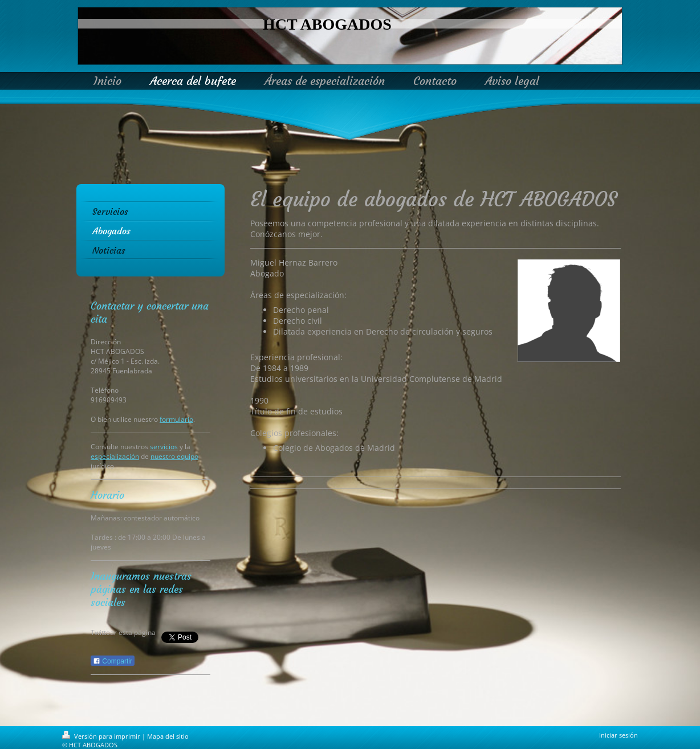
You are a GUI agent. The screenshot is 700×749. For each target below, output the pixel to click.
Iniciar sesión (618, 735)
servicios (164, 447)
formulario (176, 419)
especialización (115, 456)
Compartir (113, 661)
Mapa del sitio (168, 736)
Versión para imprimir (102, 736)
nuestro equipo (174, 456)
